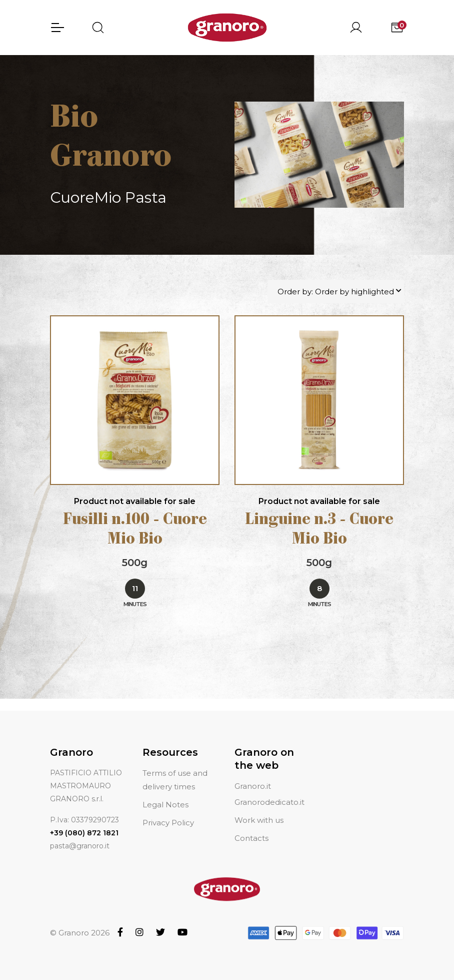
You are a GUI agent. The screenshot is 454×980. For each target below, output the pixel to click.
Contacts (251, 826)
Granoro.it (253, 775)
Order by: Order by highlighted (336, 292)
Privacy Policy (168, 811)
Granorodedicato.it (269, 790)
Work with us (259, 808)
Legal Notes (165, 793)
